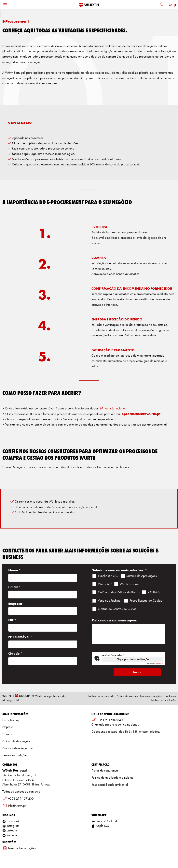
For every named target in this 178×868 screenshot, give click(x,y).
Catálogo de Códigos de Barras (119, 592)
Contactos (170, 696)
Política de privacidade (101, 696)
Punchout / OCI (108, 576)
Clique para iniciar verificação (133, 659)
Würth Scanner (130, 584)
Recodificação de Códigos (147, 601)
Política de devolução (163, 700)
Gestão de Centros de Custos (117, 609)
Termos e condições (151, 696)
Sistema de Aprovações (142, 576)
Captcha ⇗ (155, 664)
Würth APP (105, 584)
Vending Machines (110, 601)
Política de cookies (127, 696)
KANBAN (154, 592)
